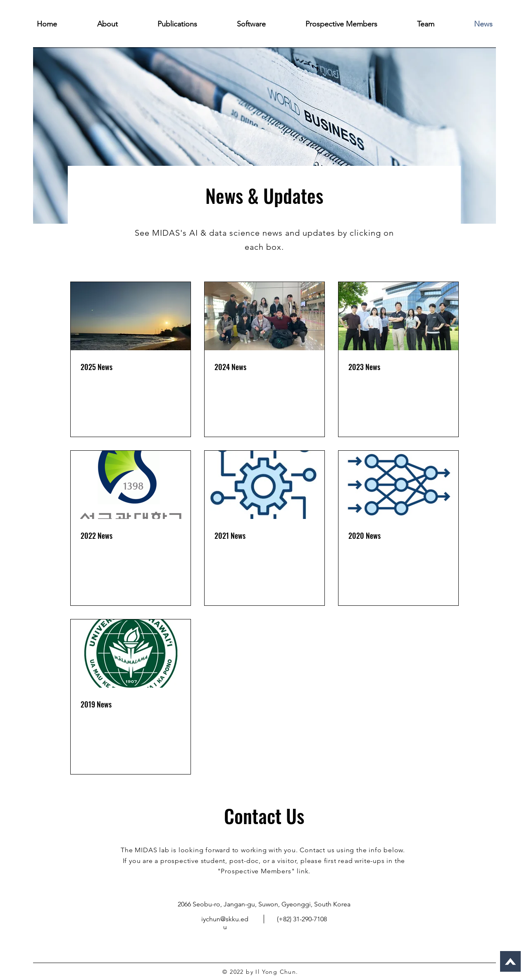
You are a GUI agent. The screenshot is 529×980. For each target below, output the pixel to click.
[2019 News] (131, 654)
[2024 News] (264, 316)
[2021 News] (264, 485)
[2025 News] (131, 316)
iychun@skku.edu (225, 923)
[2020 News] (398, 485)
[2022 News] (131, 485)
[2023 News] (398, 316)
